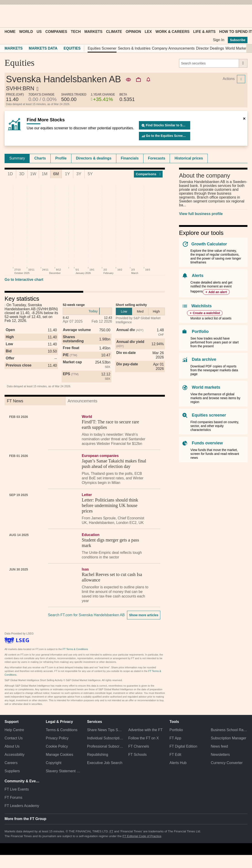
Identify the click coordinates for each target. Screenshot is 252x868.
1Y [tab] (67, 174)
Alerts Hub (178, 763)
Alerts (198, 276)
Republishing (98, 755)
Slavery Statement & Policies (64, 771)
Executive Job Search (105, 763)
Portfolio (200, 332)
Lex (148, 32)
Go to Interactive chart (24, 280)
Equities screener (209, 415)
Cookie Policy (57, 746)
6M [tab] (56, 174)
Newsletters (220, 755)
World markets (206, 387)
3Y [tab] (79, 174)
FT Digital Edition (183, 746)
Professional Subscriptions (105, 746)
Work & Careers (173, 32)
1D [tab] (10, 174)
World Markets (237, 48)
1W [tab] (33, 174)
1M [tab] (45, 174)
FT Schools (137, 755)
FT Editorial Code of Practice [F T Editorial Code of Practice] (142, 836)
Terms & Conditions (62, 730)
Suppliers (12, 771)
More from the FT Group (25, 819)
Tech (76, 32)
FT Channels (139, 746)
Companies (56, 32)
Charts (40, 158)
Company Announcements (173, 48)
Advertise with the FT (145, 730)
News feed (219, 746)
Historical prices (189, 158)
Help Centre (14, 730)
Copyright (54, 763)
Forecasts (157, 158)
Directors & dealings (94, 158)
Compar (148, 174)
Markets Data (43, 48)
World (26, 32)
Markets (93, 32)
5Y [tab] (90, 174)
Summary (17, 158)
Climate (114, 32)
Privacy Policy (57, 738)
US (39, 32)
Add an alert (218, 292)
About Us (12, 746)
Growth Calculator (209, 244)
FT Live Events (17, 789)
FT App (175, 738)
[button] (7, 16)
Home (10, 32)
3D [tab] (22, 174)
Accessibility (14, 755)
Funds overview (207, 443)
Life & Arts (204, 32)
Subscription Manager (229, 738)
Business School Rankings (229, 730)
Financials (130, 158)
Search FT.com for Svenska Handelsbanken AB (86, 615)
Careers (11, 763)
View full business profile (201, 214)
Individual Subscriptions (105, 738)
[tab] (17, 158)
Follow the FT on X (143, 738)
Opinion (133, 32)
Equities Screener (102, 48)
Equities (72, 48)
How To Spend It (236, 32)
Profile (61, 158)
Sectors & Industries (134, 48)
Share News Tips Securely (105, 730)
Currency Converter (227, 763)
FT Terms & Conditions (75, 649)
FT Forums (13, 798)
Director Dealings (210, 48)
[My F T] (242, 16)
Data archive (204, 359)
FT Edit (175, 755)
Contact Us (14, 738)
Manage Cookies (60, 755)
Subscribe (238, 40)
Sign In (218, 40)
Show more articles (144, 615)
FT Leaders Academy (22, 806)
